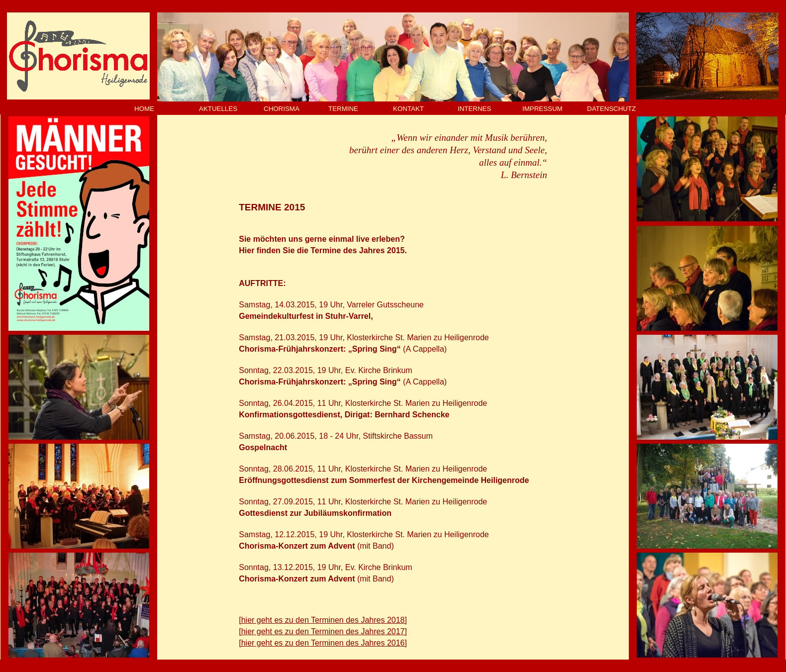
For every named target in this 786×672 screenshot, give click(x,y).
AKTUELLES (218, 109)
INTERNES (474, 109)
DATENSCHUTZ (611, 109)
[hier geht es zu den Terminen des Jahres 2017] (323, 631)
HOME (144, 109)
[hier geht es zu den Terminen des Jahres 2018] (323, 620)
